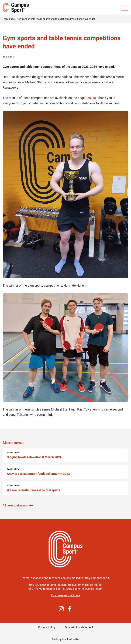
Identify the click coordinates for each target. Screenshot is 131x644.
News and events (26, 19)
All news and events (15, 506)
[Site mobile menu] (125, 8)
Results (91, 98)
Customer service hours (66, 595)
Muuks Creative (71, 639)
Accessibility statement (79, 627)
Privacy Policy (47, 627)
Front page (9, 19)
